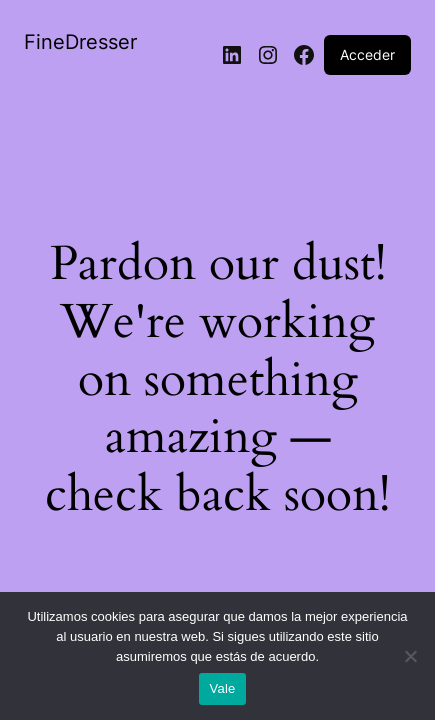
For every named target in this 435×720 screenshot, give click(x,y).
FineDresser (80, 42)
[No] (410, 662)
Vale (222, 688)
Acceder (367, 54)
